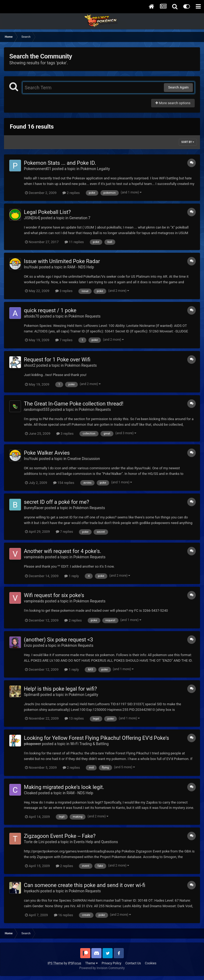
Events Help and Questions (96, 842)
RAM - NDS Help (81, 267)
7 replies (64, 340)
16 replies (63, 915)
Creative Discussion (84, 459)
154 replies (64, 483)
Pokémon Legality (95, 169)
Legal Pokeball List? (47, 212)
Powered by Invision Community (102, 968)
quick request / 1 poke (50, 310)
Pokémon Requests (85, 316)
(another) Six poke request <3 (58, 640)
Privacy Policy (112, 963)
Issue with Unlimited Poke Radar (62, 261)
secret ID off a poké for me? (57, 502)
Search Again (178, 87)
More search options (173, 103)
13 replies (74, 718)
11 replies (74, 242)
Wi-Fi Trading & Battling (90, 744)
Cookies (151, 963)
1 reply (72, 576)
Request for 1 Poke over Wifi (57, 360)
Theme (92, 963)
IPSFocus (74, 963)
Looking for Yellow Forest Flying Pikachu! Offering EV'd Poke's (96, 738)
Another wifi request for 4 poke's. (63, 551)
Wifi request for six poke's (54, 595)
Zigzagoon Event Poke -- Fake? (60, 836)
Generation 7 (80, 218)
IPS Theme (55, 963)
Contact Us (133, 963)
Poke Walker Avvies (47, 453)
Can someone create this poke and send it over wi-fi (85, 885)
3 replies (64, 291)
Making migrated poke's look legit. (64, 787)
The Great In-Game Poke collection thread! (74, 404)
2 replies (71, 193)
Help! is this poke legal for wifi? (60, 689)
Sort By (188, 142)
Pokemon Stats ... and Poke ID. (60, 163)
